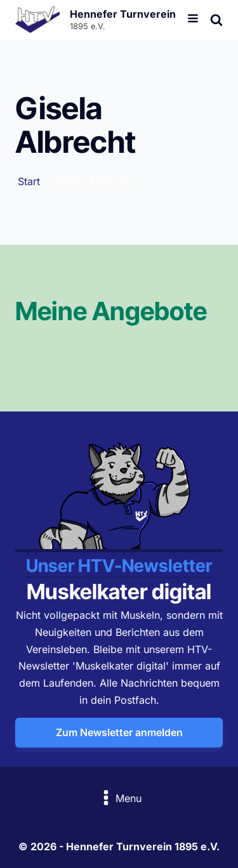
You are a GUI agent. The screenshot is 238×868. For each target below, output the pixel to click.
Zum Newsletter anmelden (119, 732)
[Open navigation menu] (193, 20)
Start (29, 181)
